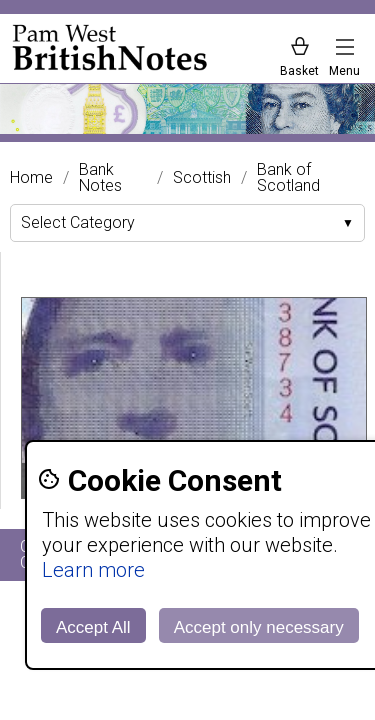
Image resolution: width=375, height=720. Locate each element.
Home (31, 178)
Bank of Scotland (288, 178)
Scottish (202, 178)
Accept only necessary (259, 627)
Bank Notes (100, 178)
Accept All (93, 627)
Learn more (93, 570)
